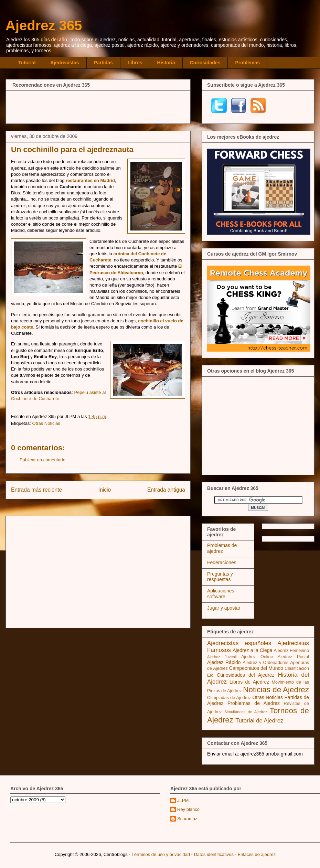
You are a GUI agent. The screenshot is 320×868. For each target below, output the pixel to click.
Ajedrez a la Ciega (252, 650)
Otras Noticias (46, 423)
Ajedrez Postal (293, 657)
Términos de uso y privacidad (161, 854)
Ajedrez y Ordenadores (265, 663)
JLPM (183, 800)
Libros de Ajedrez (249, 682)
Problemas (247, 63)
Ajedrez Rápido (224, 662)
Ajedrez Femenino (292, 651)
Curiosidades (205, 63)
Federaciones (222, 562)
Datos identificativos (214, 854)
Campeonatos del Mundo (256, 668)
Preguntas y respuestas (220, 577)
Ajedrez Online (257, 657)
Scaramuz (187, 819)
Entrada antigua (166, 490)
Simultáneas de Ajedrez (246, 712)
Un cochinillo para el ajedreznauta (72, 149)
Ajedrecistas (65, 63)
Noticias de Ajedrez (276, 690)
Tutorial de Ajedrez (259, 721)
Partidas (103, 63)
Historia (166, 63)
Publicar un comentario (42, 460)
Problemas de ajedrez (222, 548)
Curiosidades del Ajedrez (246, 675)
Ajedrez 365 (44, 25)
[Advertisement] (98, 106)
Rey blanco (188, 809)
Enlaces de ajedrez (257, 854)
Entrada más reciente (36, 490)
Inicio (105, 490)
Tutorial (27, 63)
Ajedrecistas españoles (239, 643)
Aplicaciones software (221, 594)
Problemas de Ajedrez (254, 703)
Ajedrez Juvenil (222, 657)
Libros (135, 63)
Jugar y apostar (224, 608)
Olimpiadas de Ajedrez (229, 698)
